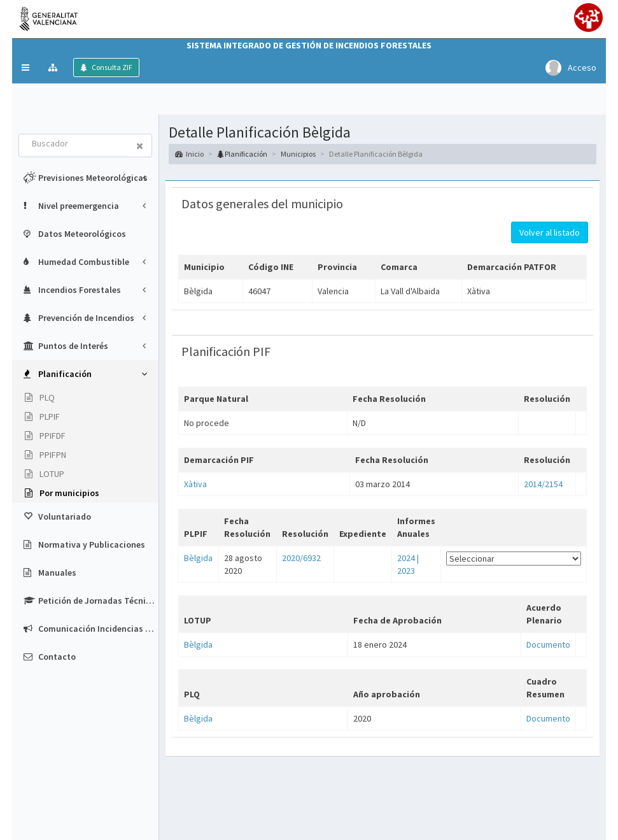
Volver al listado (550, 232)
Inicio (189, 154)
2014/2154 (543, 484)
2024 (406, 558)
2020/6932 (301, 558)
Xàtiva (195, 484)
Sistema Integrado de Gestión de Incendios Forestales (309, 45)
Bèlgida (198, 558)
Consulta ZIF (111, 67)
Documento (548, 644)
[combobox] (74, 145)
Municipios (298, 154)
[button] (25, 68)
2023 (406, 571)
